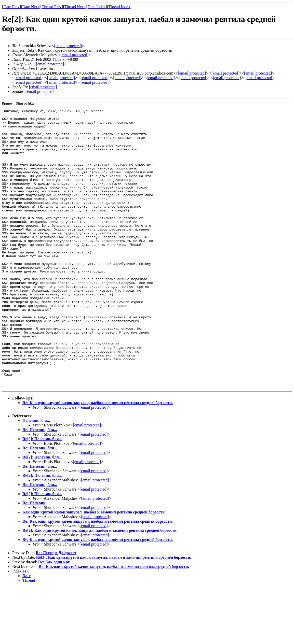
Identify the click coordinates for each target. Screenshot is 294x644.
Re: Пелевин (34, 560)
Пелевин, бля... (36, 478)
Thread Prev (52, 7)
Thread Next (75, 7)
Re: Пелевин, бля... (40, 487)
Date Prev (11, 7)
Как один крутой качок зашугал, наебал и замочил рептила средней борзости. (94, 569)
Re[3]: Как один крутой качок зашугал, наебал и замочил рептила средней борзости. (114, 615)
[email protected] (94, 464)
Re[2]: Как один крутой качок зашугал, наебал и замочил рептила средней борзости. (100, 588)
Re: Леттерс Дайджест (56, 610)
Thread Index (119, 7)
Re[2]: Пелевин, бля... (42, 496)
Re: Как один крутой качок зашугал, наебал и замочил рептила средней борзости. (98, 460)
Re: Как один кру (54, 619)
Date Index (97, 7)
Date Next (31, 7)
